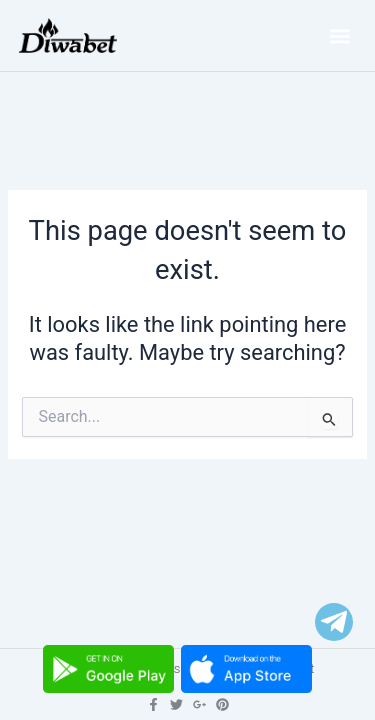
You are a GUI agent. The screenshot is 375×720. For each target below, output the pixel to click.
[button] (339, 35)
